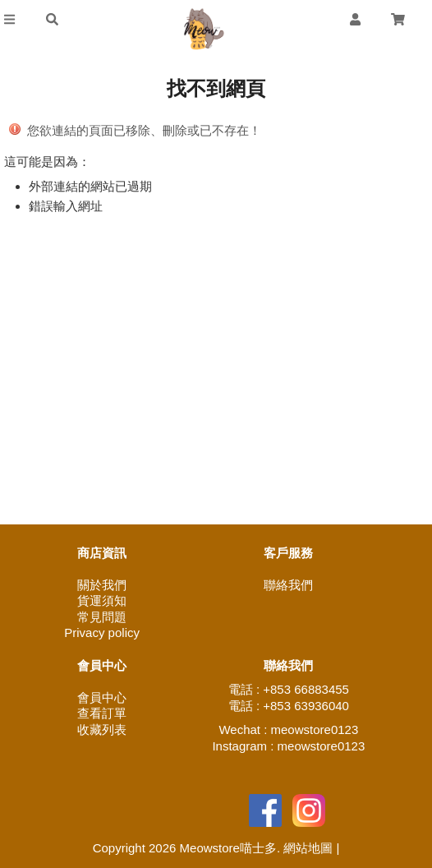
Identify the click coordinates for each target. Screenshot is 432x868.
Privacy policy (102, 633)
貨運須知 (102, 600)
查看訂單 (102, 713)
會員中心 (102, 697)
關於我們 (102, 585)
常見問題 (102, 617)
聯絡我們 (288, 585)
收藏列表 (102, 729)
